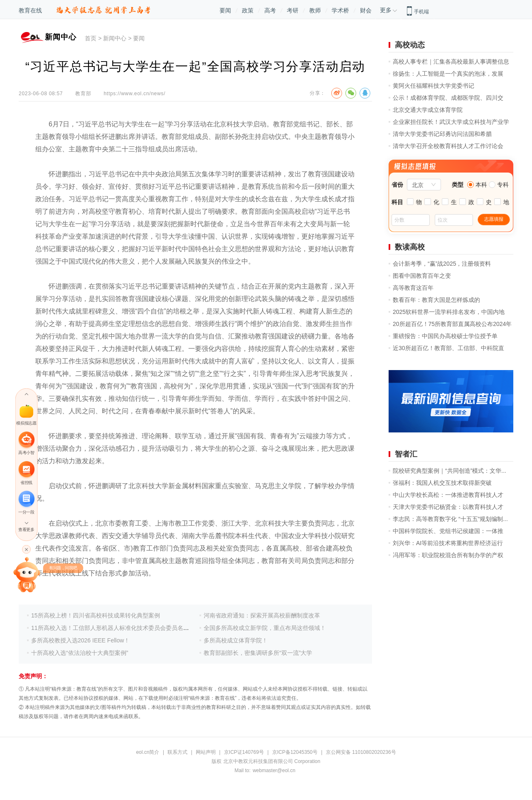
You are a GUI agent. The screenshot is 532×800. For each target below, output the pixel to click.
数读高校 (410, 247)
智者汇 (406, 454)
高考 (270, 10)
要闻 (225, 10)
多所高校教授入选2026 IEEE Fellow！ (80, 640)
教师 (315, 10)
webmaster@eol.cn (274, 770)
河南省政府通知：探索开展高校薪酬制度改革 (262, 615)
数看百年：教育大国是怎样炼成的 (436, 300)
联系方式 (177, 752)
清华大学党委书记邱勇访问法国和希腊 (442, 134)
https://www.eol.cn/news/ (134, 94)
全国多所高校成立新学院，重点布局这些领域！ (265, 628)
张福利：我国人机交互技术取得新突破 (442, 483)
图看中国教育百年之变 (422, 276)
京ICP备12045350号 (295, 752)
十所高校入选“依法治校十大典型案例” (80, 653)
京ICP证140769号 (244, 752)
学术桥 (340, 10)
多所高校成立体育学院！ (236, 640)
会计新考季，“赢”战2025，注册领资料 (442, 264)
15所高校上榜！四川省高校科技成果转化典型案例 (96, 615)
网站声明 (206, 752)
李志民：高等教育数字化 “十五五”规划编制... (450, 519)
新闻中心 (115, 38)
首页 (91, 38)
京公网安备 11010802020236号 (361, 752)
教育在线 (30, 10)
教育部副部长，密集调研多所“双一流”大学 (258, 653)
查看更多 (26, 530)
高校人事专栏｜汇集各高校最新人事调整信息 (451, 62)
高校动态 (410, 45)
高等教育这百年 (413, 288)
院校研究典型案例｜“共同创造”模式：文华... (449, 471)
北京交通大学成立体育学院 (428, 110)
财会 (366, 10)
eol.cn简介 (148, 752)
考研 (293, 10)
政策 (248, 10)
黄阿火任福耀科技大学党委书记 (433, 86)
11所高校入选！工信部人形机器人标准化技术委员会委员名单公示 (116, 628)
